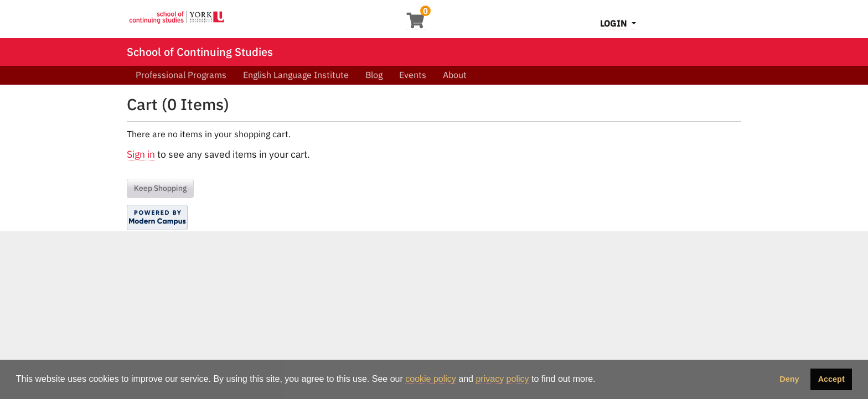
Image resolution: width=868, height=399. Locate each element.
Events (413, 75)
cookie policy (431, 379)
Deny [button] (789, 379)
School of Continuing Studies (200, 52)
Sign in (141, 154)
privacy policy (502, 379)
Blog (374, 75)
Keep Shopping (160, 188)
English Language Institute (296, 75)
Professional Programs (181, 75)
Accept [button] (831, 379)
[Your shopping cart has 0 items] (416, 24)
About (455, 75)
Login (615, 23)
